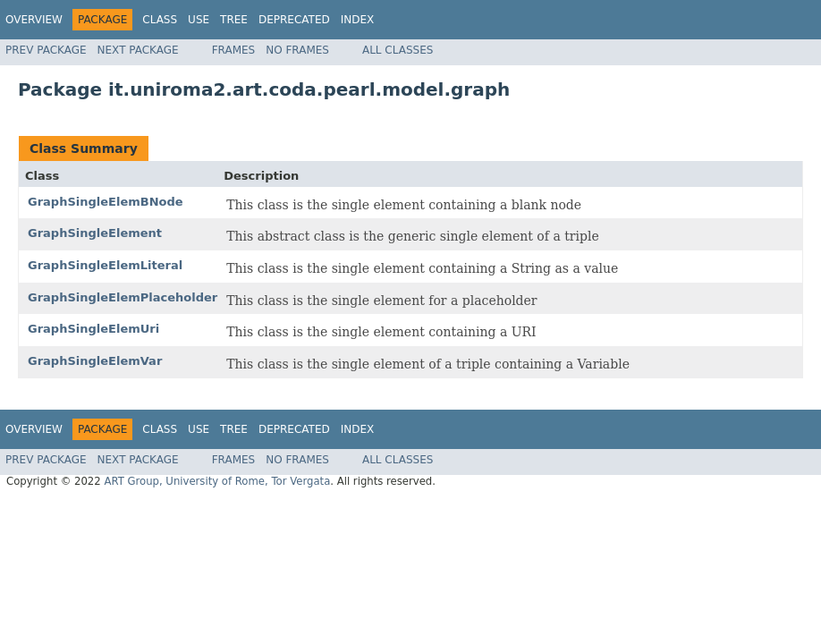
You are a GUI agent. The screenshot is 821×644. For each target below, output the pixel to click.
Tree (234, 20)
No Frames (297, 50)
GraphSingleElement (95, 233)
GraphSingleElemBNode (106, 202)
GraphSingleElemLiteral (105, 265)
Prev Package (46, 50)
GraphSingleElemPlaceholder (123, 297)
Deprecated (294, 20)
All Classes (398, 50)
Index (358, 20)
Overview (34, 20)
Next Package (138, 50)
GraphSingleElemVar (95, 361)
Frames (234, 50)
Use (199, 20)
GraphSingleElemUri (93, 329)
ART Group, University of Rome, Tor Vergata (217, 481)
